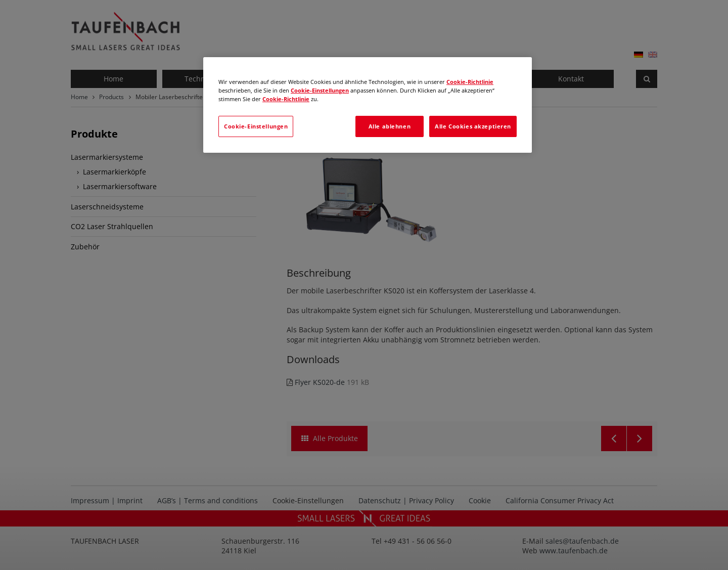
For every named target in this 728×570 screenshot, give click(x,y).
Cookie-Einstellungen (320, 90)
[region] (368, 105)
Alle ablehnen (390, 126)
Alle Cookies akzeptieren (473, 126)
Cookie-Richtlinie (470, 82)
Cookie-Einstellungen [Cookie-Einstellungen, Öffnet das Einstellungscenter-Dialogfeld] (256, 126)
